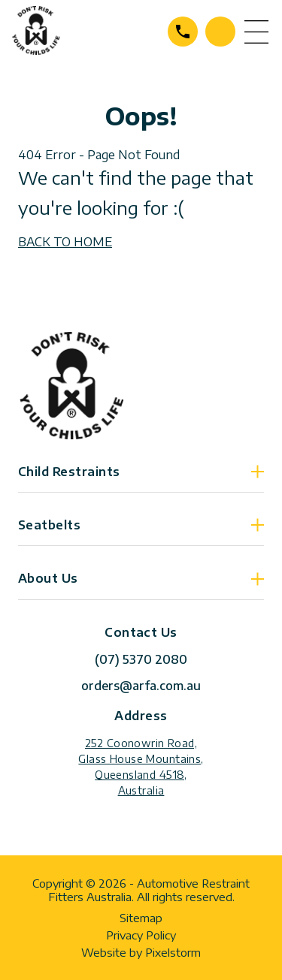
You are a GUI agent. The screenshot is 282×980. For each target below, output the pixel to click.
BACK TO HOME (65, 242)
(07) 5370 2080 (183, 32)
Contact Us (220, 32)
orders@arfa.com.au (141, 686)
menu (256, 32)
